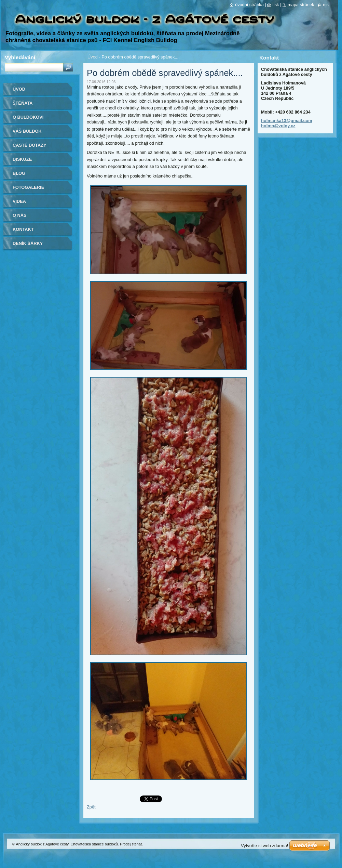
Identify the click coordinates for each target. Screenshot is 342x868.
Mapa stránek (301, 5)
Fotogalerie (28, 187)
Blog (19, 173)
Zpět (91, 807)
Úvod (93, 57)
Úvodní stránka (249, 5)
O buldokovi (28, 117)
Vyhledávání (20, 57)
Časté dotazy (30, 145)
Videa (19, 201)
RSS (326, 5)
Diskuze (22, 159)
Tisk (276, 5)
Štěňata (23, 103)
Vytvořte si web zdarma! (264, 846)
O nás (20, 215)
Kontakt (23, 229)
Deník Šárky (28, 243)
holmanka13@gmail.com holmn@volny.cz (287, 123)
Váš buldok (27, 131)
